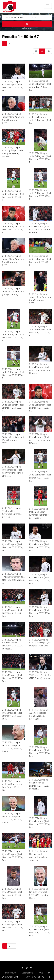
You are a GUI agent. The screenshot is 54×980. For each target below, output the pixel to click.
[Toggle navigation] (48, 6)
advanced (27, 28)
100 (48, 51)
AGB (41, 973)
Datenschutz (27, 973)
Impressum (11, 973)
